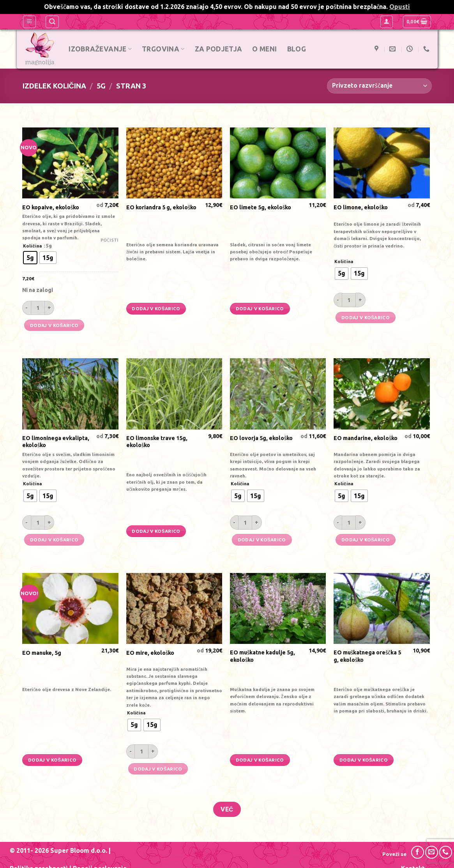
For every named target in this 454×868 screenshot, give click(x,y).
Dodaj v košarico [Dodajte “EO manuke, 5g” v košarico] (52, 760)
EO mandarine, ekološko (366, 438)
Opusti (400, 7)
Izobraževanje (101, 49)
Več (227, 809)
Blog (297, 49)
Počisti (110, 240)
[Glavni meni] (29, 22)
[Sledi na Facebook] (418, 852)
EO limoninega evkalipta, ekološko (56, 442)
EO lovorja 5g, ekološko (261, 438)
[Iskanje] (52, 22)
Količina (32, 246)
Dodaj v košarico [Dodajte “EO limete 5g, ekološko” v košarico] (260, 308)
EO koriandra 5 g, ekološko (161, 207)
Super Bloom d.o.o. (79, 850)
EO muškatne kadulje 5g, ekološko (262, 656)
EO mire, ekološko (150, 653)
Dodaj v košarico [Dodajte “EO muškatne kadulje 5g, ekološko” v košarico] (260, 760)
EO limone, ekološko (361, 207)
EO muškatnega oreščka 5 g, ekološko (367, 656)
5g (101, 86)
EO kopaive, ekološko (51, 207)
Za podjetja (219, 49)
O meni (265, 49)
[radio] (30, 258)
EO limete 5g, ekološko (261, 207)
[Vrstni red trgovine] (379, 86)
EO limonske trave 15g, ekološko (157, 442)
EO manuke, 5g (42, 653)
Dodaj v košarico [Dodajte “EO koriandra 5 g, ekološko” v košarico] (156, 308)
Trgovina (163, 49)
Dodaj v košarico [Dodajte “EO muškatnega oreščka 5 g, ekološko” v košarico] (364, 760)
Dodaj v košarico (54, 325)
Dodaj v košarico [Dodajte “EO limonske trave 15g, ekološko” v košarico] (156, 531)
